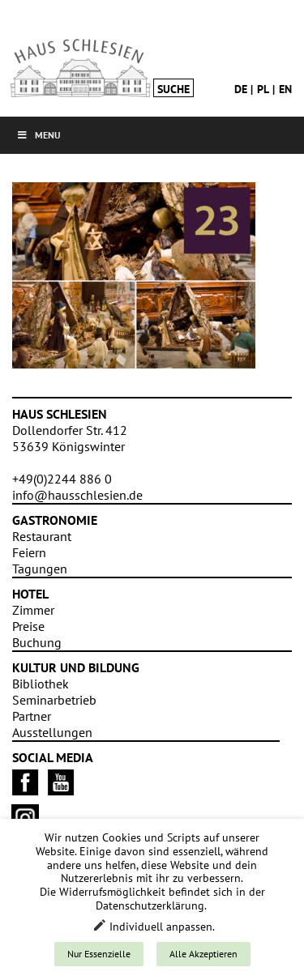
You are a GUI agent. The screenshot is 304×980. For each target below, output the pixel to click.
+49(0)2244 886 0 (62, 479)
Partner (32, 716)
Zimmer (33, 610)
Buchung (37, 642)
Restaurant (42, 536)
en (285, 89)
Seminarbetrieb (54, 700)
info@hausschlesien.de (77, 495)
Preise (28, 626)
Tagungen (40, 569)
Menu (39, 135)
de (241, 89)
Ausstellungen (52, 732)
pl (263, 89)
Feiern (29, 552)
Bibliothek (41, 684)
